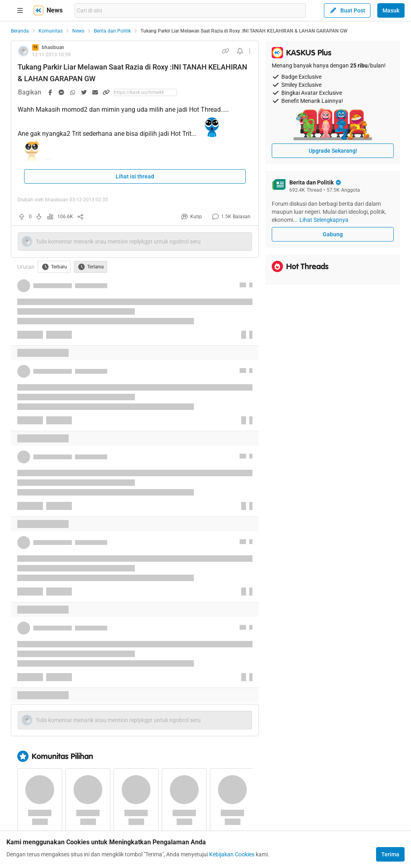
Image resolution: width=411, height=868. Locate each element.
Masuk (391, 10)
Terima (390, 854)
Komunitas (51, 31)
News (78, 31)
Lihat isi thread (135, 176)
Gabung (333, 234)
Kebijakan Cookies (232, 854)
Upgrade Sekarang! (333, 151)
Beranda (20, 31)
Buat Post (347, 10)
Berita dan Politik (112, 31)
